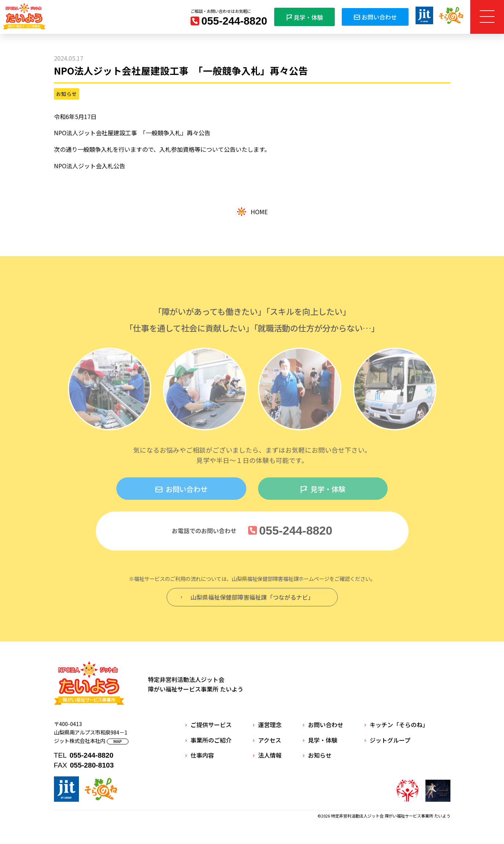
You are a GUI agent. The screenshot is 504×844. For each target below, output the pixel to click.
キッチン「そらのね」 (399, 725)
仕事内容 (202, 755)
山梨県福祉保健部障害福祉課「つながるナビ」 (252, 600)
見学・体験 (304, 17)
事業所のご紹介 (211, 740)
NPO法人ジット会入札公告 (90, 166)
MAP (118, 741)
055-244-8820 (234, 21)
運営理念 (270, 725)
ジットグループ (390, 740)
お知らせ (66, 94)
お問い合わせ (375, 17)
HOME (252, 212)
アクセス (270, 740)
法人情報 (270, 755)
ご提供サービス (211, 725)
